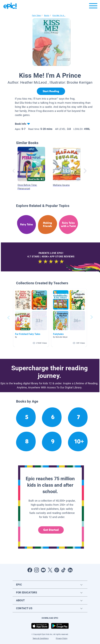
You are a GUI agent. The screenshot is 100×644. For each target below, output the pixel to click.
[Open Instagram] (37, 570)
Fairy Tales (36, 16)
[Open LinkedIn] (70, 570)
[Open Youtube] (43, 570)
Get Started (51, 530)
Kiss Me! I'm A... (59, 16)
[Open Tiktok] (63, 570)
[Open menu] (93, 7)
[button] (31, 318)
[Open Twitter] (50, 570)
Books (47, 16)
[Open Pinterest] (57, 570)
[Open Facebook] (30, 570)
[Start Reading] (51, 91)
